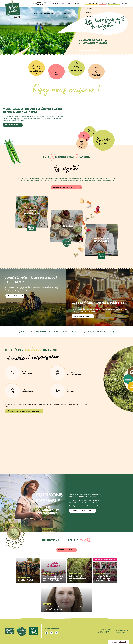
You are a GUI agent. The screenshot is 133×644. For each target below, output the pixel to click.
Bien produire (75, 574)
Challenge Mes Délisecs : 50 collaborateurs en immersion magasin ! (104, 578)
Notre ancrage (13, 296)
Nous (35, 3)
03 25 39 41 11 (103, 633)
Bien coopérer (24, 606)
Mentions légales (120, 632)
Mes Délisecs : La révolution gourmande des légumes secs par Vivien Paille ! (53, 578)
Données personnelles (122, 630)
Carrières (47, 603)
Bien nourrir (48, 571)
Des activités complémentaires (65, 187)
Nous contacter (115, 3)
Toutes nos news (65, 550)
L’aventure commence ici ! (81, 511)
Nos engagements (52, 3)
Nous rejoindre (81, 3)
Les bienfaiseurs (12, 125)
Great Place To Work (27, 609)
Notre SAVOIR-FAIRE (81, 316)
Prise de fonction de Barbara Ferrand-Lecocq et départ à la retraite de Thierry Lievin (64, 607)
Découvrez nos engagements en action (23, 411)
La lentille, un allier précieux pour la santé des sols (79, 579)
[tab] (82, 50)
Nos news (106, 3)
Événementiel (100, 571)
